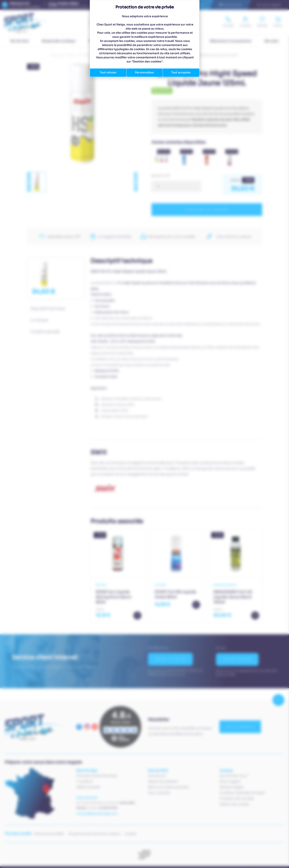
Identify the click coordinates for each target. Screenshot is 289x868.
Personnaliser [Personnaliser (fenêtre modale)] (145, 72)
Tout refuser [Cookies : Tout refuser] (108, 72)
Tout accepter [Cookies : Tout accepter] (181, 72)
